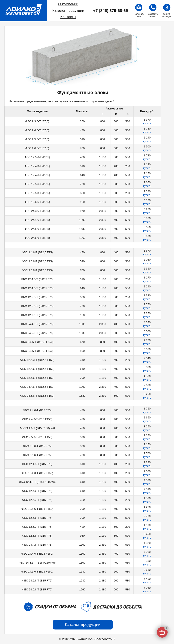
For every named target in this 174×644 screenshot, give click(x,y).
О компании (68, 4)
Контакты (68, 17)
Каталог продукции (68, 11)
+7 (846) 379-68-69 (111, 11)
